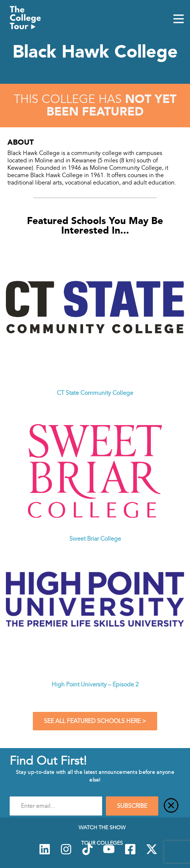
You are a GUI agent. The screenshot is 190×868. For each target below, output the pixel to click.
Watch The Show (102, 827)
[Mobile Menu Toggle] (179, 20)
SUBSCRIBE (132, 806)
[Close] (171, 806)
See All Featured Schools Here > (95, 721)
